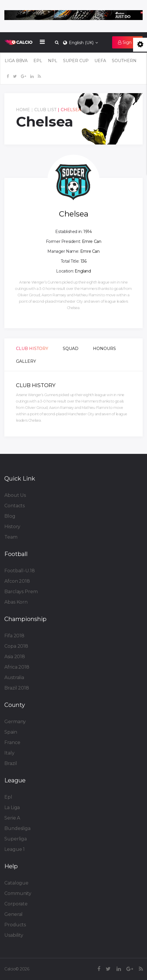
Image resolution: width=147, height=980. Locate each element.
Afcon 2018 (17, 581)
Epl (8, 797)
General (14, 914)
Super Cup (76, 61)
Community (18, 893)
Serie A (12, 818)
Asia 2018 (15, 657)
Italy (9, 753)
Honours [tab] (104, 349)
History (12, 527)
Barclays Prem (21, 592)
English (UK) (80, 43)
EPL (38, 61)
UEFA (100, 61)
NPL (53, 61)
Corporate (16, 904)
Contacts (15, 506)
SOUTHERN (124, 61)
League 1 (15, 849)
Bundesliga (17, 828)
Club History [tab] (32, 349)
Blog (10, 516)
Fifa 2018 (14, 636)
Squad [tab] (71, 349)
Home (23, 110)
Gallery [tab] (26, 361)
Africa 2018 (17, 667)
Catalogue (16, 883)
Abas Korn (16, 602)
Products (15, 925)
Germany (15, 722)
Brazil (11, 763)
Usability (14, 935)
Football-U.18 (20, 571)
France (12, 742)
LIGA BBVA (16, 61)
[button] (127, 42)
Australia (14, 677)
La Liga (12, 807)
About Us (15, 495)
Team (11, 537)
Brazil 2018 (17, 688)
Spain (11, 732)
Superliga (16, 839)
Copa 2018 (16, 646)
